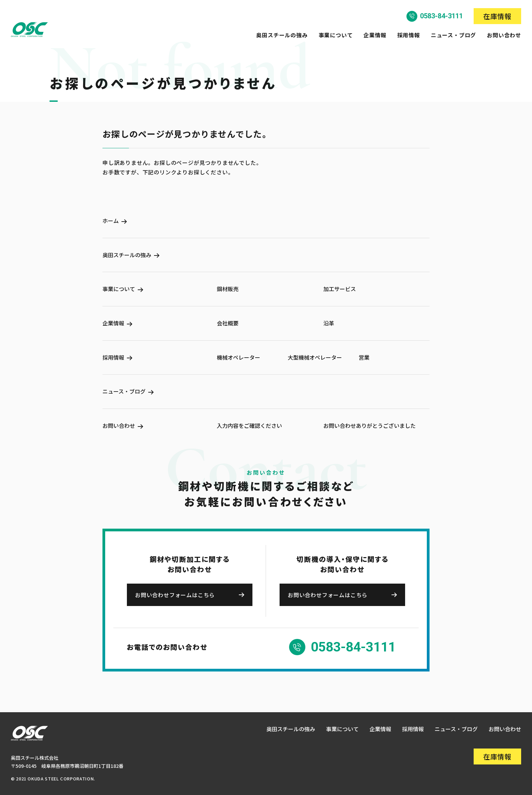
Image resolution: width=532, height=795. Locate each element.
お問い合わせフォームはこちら (175, 595)
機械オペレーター (239, 357)
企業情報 (375, 35)
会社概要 (228, 323)
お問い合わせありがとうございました (369, 425)
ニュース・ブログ (453, 35)
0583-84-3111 (441, 16)
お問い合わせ (504, 35)
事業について (336, 35)
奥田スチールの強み (282, 35)
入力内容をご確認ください (249, 425)
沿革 (329, 323)
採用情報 (409, 35)
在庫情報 (497, 16)
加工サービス (340, 289)
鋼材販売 (228, 289)
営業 (364, 357)
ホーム (111, 221)
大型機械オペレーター (315, 357)
